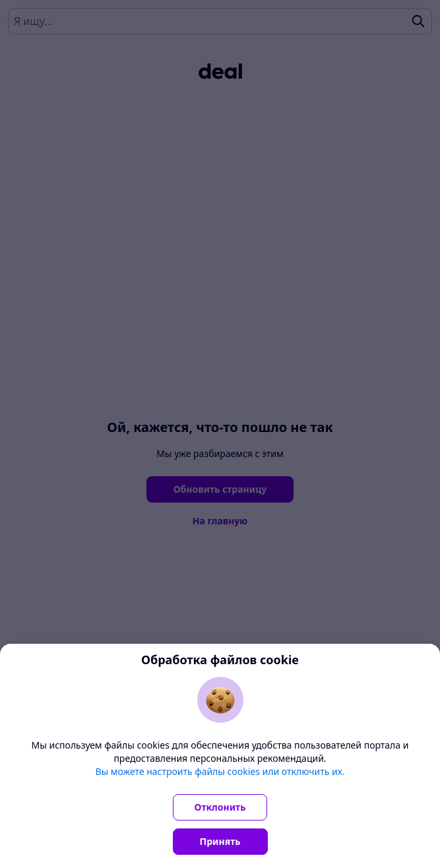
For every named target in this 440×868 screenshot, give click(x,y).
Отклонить (220, 807)
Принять (220, 841)
